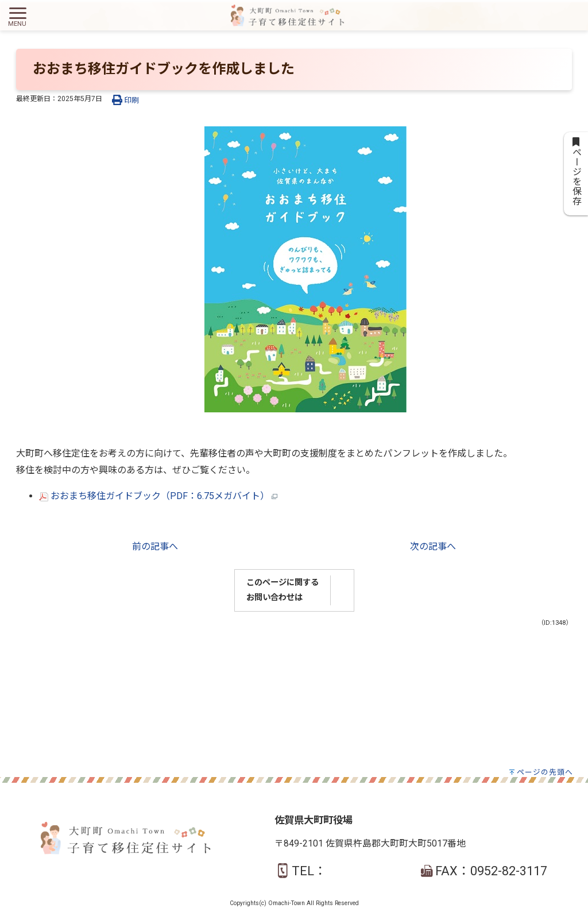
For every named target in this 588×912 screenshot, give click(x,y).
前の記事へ (155, 546)
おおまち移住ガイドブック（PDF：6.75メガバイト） (158, 496)
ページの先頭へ (545, 772)
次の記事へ (433, 546)
